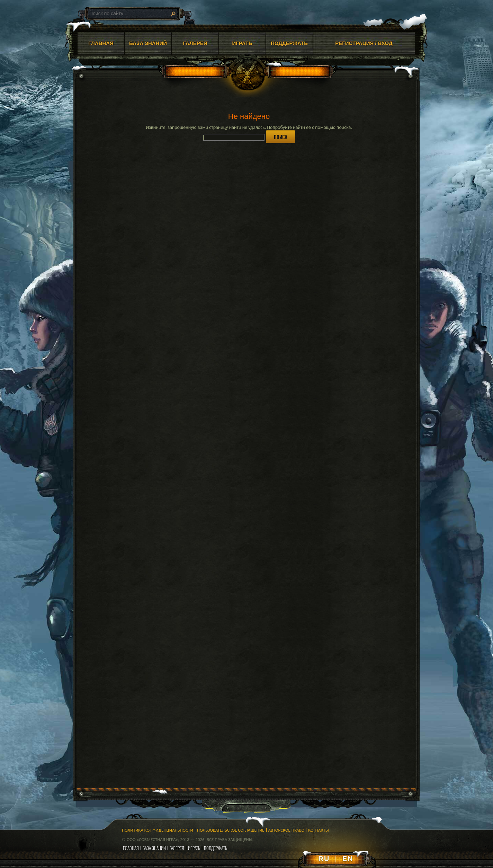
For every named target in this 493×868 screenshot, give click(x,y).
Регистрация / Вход (364, 43)
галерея (177, 848)
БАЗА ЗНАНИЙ (148, 43)
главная (131, 848)
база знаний (154, 848)
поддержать (216, 848)
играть (194, 848)
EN (348, 859)
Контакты (319, 830)
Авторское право (286, 830)
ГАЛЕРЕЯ (195, 43)
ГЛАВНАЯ (101, 43)
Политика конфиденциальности (158, 830)
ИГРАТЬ (242, 43)
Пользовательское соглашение (231, 830)
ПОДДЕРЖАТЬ (289, 43)
